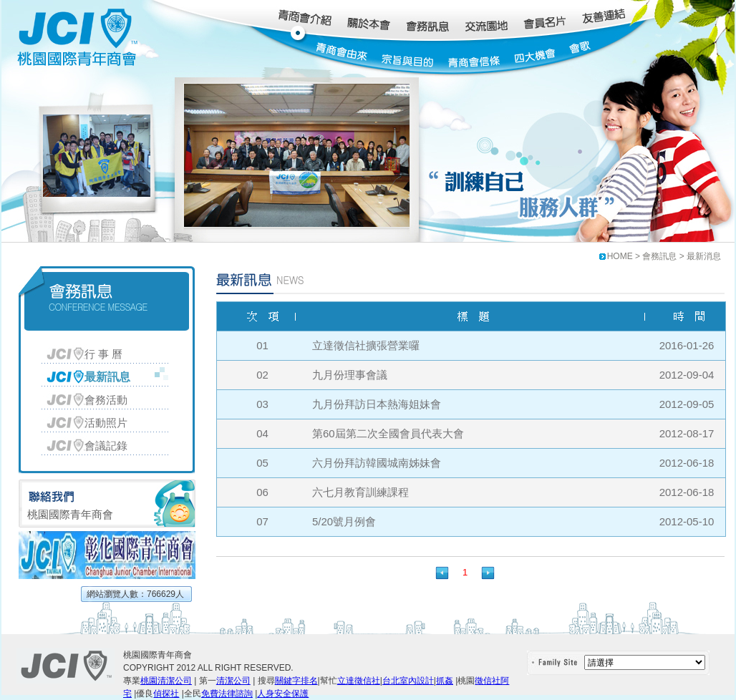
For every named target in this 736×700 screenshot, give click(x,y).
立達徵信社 (359, 681)
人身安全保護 (283, 694)
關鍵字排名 (296, 681)
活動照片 (106, 423)
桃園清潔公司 (166, 681)
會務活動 (106, 400)
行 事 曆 (103, 354)
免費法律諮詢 (227, 694)
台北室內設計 (408, 681)
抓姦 (445, 681)
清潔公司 (233, 681)
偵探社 (166, 694)
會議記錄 (106, 446)
